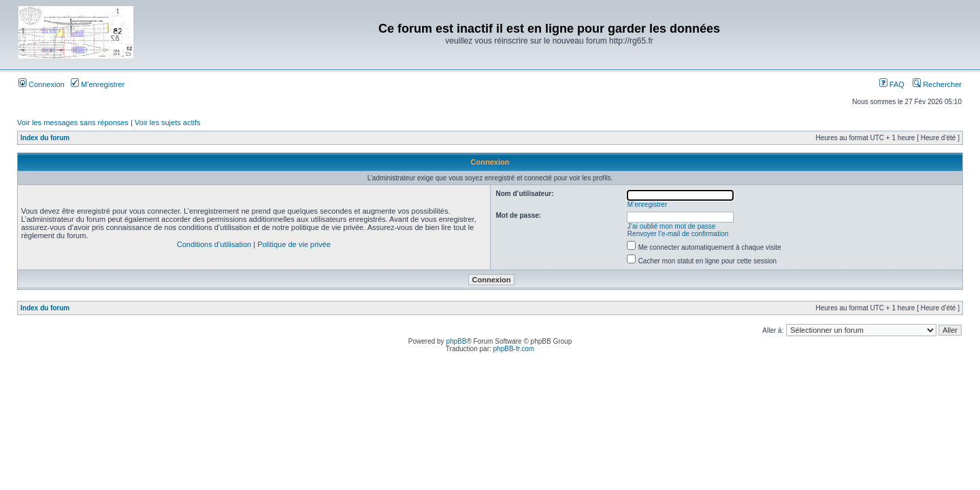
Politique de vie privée (294, 244)
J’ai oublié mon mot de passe (672, 226)
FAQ (892, 84)
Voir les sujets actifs (168, 122)
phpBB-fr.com (514, 349)
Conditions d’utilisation (214, 244)
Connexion (42, 84)
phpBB (456, 341)
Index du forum (45, 138)
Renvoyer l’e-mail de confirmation (678, 234)
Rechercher (937, 84)
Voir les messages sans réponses (73, 122)
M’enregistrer (98, 84)
